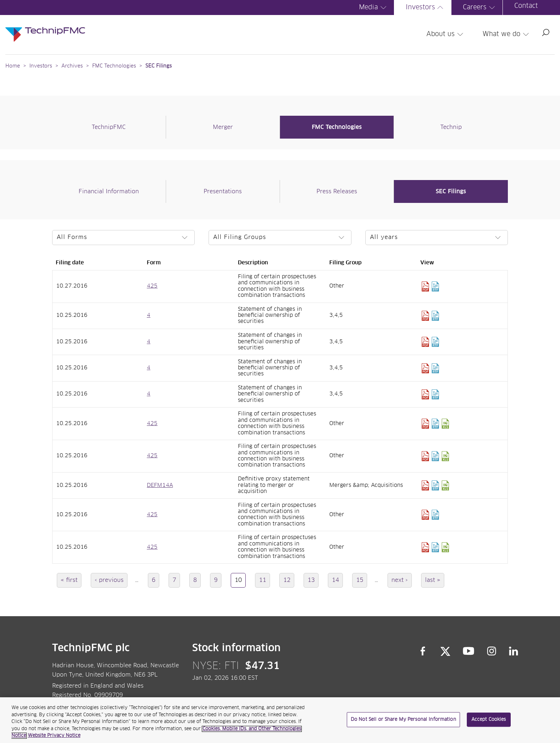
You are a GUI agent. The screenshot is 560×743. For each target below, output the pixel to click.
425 (152, 286)
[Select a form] (124, 238)
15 (362, 580)
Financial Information (109, 191)
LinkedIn (514, 651)
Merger (223, 127)
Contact (526, 6)
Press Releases (337, 191)
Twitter (445, 651)
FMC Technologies (114, 66)
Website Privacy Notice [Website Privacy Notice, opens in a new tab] (54, 739)
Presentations (223, 191)
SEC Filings (159, 66)
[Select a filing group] (280, 238)
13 (313, 580)
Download (425, 286)
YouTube (469, 651)
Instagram (492, 651)
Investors (426, 8)
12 (289, 580)
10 (240, 582)
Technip (451, 127)
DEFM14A (160, 485)
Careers (480, 8)
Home (13, 66)
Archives (72, 66)
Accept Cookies (489, 722)
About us (446, 34)
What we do (507, 34)
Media (374, 8)
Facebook (423, 651)
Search (546, 33)
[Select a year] (437, 238)
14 (337, 580)
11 (264, 580)
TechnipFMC (109, 127)
